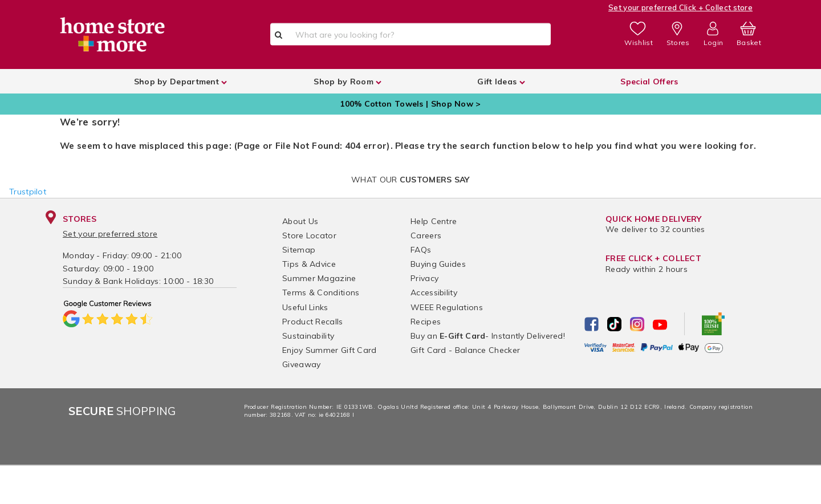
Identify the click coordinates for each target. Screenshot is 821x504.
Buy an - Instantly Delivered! (488, 336)
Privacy (424, 278)
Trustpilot (28, 192)
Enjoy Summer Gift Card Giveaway (330, 357)
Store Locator (309, 235)
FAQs (421, 250)
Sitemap (299, 250)
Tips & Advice (309, 264)
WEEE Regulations (447, 307)
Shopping (122, 411)
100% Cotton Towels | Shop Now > (410, 104)
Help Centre (434, 221)
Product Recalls (313, 322)
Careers (426, 235)
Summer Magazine (319, 278)
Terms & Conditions (321, 292)
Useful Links (305, 307)
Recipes (426, 322)
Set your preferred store (110, 234)
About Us (300, 221)
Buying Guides (438, 264)
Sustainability (308, 336)
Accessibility (434, 292)
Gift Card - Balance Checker (465, 350)
